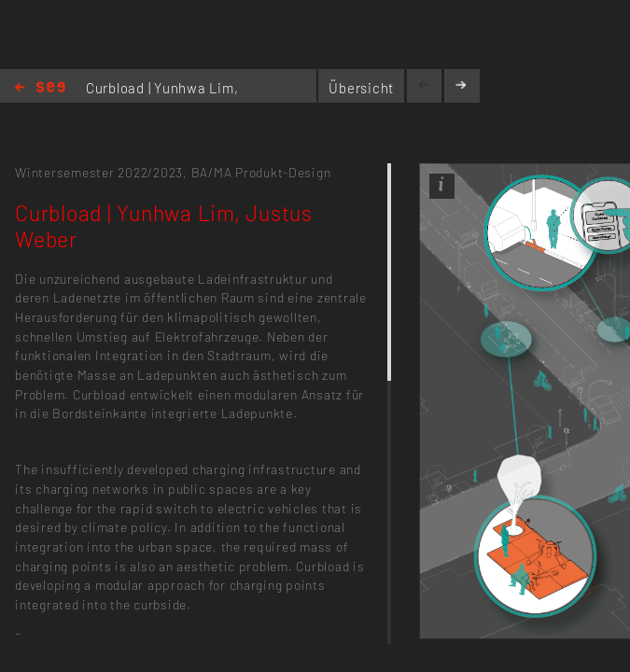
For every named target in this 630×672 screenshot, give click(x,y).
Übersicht (361, 88)
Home (40, 88)
